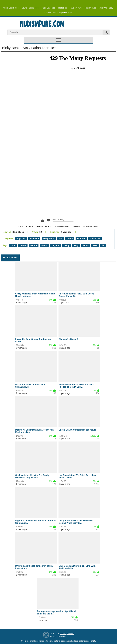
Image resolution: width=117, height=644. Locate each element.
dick (13, 245)
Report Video (44, 226)
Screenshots (62, 226)
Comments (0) (90, 226)
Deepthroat (49, 238)
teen (95, 245)
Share (76, 226)
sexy (76, 245)
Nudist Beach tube (11, 8)
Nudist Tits (63, 8)
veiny (67, 245)
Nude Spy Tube (48, 8)
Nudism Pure (76, 8)
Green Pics (51, 13)
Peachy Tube (91, 8)
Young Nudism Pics (30, 8)
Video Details (26, 226)
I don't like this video (49, 220)
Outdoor (81, 238)
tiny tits (56, 245)
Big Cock (21, 238)
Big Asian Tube (65, 13)
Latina (70, 238)
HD (60, 238)
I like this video (43, 220)
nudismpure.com (67, 634)
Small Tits (95, 238)
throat (44, 245)
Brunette (34, 238)
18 (103, 245)
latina (86, 245)
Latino (23, 245)
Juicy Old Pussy (106, 8)
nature (34, 245)
